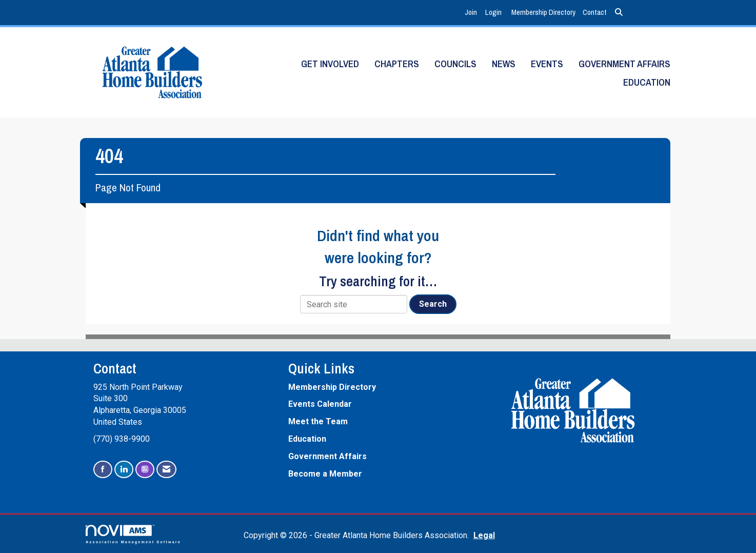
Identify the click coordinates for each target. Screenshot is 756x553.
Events (547, 64)
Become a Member (325, 474)
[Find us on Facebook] (103, 470)
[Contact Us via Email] (166, 470)
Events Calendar (320, 404)
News (504, 64)
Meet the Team (318, 421)
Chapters (397, 64)
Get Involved (330, 64)
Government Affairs (624, 64)
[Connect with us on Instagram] (145, 470)
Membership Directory (543, 12)
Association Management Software (133, 534)
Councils (455, 64)
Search (433, 304)
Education (647, 82)
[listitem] (472, 13)
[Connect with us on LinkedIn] (124, 470)
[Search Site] (619, 13)
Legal (484, 535)
